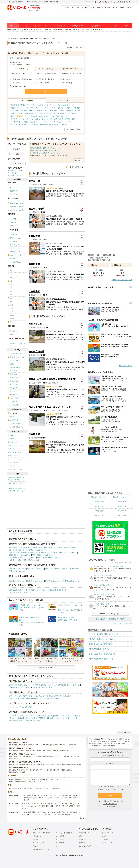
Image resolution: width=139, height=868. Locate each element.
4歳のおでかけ (99, 506)
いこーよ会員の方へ (110, 807)
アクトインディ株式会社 (104, 829)
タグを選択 (17, 164)
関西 (67, 30)
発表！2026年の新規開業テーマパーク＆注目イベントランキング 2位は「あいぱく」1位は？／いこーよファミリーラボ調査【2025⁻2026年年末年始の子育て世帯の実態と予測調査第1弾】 (51, 806)
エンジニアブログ (85, 846)
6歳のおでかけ (99, 511)
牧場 (60, 105)
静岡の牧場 (55, 745)
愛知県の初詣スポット (53, 581)
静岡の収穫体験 (53, 751)
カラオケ (34, 122)
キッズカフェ (58, 122)
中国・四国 (85, 30)
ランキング (61, 26)
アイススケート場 (17, 119)
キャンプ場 (34, 108)
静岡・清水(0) (65, 79)
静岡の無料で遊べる (31, 756)
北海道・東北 (12, 30)
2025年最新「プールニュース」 (17, 484)
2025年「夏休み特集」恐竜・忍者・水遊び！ (16, 479)
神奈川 (33, 30)
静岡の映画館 (41, 764)
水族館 (66, 105)
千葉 (37, 30)
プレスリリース (107, 843)
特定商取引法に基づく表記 (41, 849)
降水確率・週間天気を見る (122, 280)
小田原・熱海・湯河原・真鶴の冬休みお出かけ (27, 553)
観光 (73, 119)
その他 (64, 125)
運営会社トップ (84, 833)
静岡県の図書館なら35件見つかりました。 (46, 150)
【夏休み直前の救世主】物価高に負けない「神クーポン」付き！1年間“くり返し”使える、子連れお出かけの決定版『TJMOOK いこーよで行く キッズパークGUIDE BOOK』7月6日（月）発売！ (51, 798)
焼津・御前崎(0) (66, 83)
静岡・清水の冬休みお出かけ (20, 555)
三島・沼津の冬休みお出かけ (43, 555)
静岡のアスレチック (57, 756)
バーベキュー (45, 108)
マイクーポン (89, 2)
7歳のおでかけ (121, 511)
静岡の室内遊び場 (30, 764)
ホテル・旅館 (54, 116)
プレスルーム (60, 839)
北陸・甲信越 (58, 30)
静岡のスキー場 (26, 770)
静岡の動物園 (23, 745)
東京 (29, 30)
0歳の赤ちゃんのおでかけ (99, 497)
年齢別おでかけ (78, 26)
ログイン (129, 2)
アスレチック (40, 113)
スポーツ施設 (52, 113)
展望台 (77, 111)
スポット (13, 26)
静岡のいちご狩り (67, 770)
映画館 (74, 113)
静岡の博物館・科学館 (54, 764)
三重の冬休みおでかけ (18, 571)
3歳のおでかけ (121, 502)
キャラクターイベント (15, 469)
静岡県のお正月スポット (38, 590)
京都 (74, 30)
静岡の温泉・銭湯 (14, 770)
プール (27, 116)
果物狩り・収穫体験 (72, 108)
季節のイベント (13, 456)
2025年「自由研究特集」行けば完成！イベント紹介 (17, 490)
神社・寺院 (29, 113)
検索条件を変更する (74, 167)
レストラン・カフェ (33, 119)
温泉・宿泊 (55, 698)
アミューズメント (45, 122)
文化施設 (20, 113)
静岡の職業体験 (64, 751)
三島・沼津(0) (15, 83)
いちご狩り (15, 111)
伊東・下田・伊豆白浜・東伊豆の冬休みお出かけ (57, 548)
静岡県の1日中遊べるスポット (100, 649)
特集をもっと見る (126, 366)
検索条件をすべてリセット (76, 48)
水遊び (47, 698)
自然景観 (60, 108)
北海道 (19, 30)
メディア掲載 (60, 843)
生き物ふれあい (13, 442)
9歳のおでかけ (121, 515)
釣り (53, 108)
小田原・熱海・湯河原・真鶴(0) (21, 79)
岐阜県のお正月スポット (18, 590)
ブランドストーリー (108, 833)
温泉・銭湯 (43, 116)
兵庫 (78, 30)
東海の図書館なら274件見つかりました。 (45, 148)
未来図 (104, 836)
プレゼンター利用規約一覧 (64, 833)
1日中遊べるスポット (126, 8)
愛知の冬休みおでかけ (71, 569)
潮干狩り (32, 111)
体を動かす (39, 698)
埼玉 (41, 30)
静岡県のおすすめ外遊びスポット (101, 659)
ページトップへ (125, 733)
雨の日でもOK (101, 8)
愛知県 (116, 619)
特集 (126, 26)
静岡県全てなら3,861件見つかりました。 (45, 153)
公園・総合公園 (64, 113)
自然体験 (11, 435)
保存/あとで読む (103, 2)
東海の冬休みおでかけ (18, 569)
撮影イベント (12, 449)
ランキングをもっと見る (123, 624)
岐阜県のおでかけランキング (46, 685)
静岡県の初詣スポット (35, 581)
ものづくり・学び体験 (15, 459)
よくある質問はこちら (110, 804)
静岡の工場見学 (14, 751)
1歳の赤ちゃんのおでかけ (121, 497)
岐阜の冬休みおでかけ (35, 569)
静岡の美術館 (67, 764)
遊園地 (23, 105)
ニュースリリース (38, 843)
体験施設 (70, 111)
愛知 (50, 30)
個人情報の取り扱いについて (110, 787)
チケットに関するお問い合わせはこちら (110, 801)
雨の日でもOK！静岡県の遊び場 (101, 644)
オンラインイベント (42, 26)
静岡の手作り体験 (26, 751)
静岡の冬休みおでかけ (53, 569)
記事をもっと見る (46, 668)
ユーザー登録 (13, 788)
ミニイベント (12, 466)
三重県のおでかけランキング (43, 687)
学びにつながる (53, 696)
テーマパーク (32, 105)
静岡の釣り (46, 745)
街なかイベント (13, 463)
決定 (46, 91)
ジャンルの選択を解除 (73, 130)
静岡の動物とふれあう (40, 751)
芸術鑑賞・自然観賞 (14, 452)
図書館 (20, 116)
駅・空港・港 (15, 125)
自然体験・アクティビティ (50, 125)
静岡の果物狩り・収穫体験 (17, 772)
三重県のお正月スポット (18, 592)
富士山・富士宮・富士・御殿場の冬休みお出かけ (27, 550)
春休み (93, 8)
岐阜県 (103, 619)
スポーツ (11, 439)
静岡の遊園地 (13, 745)
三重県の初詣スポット (71, 581)
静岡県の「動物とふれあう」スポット (103, 639)
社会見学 (53, 111)
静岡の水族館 (76, 764)
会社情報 (105, 839)
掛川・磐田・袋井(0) (42, 83)
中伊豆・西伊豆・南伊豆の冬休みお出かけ (61, 553)
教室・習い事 (58, 119)
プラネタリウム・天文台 (20, 122)
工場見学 (62, 111)
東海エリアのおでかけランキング (22, 685)
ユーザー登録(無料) (117, 2)
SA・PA (68, 122)
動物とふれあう (112, 8)
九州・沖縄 (95, 30)
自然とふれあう (15, 698)
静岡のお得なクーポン (16, 756)
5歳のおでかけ (121, 506)
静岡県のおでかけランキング (69, 685)
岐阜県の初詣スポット (18, 581)
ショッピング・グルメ (15, 445)
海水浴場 (34, 116)
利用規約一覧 (37, 836)
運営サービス (84, 839)
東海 (46, 30)
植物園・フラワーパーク (20, 108)
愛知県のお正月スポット (57, 590)
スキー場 (64, 116)
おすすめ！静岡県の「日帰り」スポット (104, 634)
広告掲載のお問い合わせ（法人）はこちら (110, 789)
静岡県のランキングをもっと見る (110, 614)
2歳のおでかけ (99, 502)
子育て (115, 26)
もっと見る (79, 818)
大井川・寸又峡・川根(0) (19, 86)
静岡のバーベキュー (35, 745)
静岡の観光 (73, 745)
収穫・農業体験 (28, 698)
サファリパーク (51, 105)
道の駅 (67, 119)
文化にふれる (65, 696)
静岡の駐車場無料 (44, 756)
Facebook (36, 846)
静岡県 (109, 619)
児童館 (13, 116)
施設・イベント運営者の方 (41, 833)
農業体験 (24, 111)
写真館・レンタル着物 (30, 125)
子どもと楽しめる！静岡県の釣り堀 (102, 654)
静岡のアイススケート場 (40, 770)
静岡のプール (64, 745)
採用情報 (82, 843)
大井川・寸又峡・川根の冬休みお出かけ (24, 560)
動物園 (41, 105)
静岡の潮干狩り (55, 770)
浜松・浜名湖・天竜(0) (18, 73)
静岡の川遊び (13, 758)
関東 (25, 30)
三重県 (122, 619)
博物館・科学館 (43, 111)
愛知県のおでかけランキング (20, 687)
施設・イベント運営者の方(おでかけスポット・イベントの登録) (40, 788)
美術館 (13, 113)
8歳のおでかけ (99, 515)
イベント (24, 26)
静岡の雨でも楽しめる (16, 764)
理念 (81, 836)
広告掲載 (36, 839)
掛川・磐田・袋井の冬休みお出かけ (22, 558)
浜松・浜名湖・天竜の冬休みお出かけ (23, 548)
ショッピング (47, 119)
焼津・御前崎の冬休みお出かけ (49, 558)
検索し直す (78, 160)
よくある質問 (60, 836)
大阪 (70, 30)
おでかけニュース (98, 26)
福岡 (100, 30)
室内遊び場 (15, 105)
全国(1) (12, 58)
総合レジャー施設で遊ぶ (18, 696)
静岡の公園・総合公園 (72, 756)
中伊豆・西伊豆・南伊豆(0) (44, 79)
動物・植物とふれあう (37, 696)
